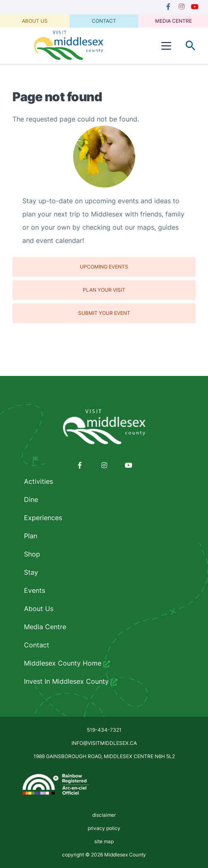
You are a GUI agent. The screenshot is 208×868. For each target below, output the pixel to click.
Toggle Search (191, 46)
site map (104, 841)
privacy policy (104, 828)
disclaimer (104, 815)
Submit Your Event (104, 313)
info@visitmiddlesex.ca (104, 743)
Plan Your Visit (104, 290)
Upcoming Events (104, 267)
